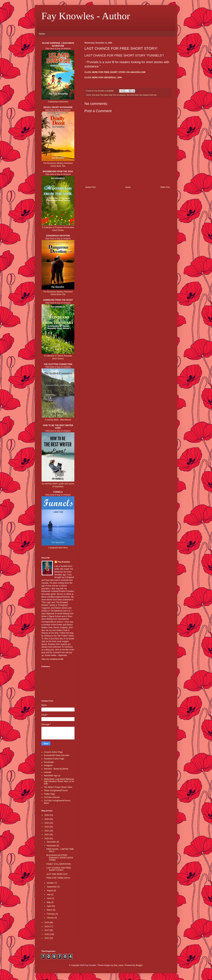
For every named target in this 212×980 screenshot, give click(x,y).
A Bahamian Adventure (58, 102)
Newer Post (90, 187)
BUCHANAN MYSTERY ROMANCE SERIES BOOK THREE (60, 858)
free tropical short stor (148, 95)
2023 (47, 827)
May (49, 902)
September (52, 887)
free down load (106, 95)
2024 (47, 823)
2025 (47, 819)
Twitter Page (49, 794)
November (52, 846)
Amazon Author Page (53, 752)
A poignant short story (58, 548)
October (51, 883)
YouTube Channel (52, 797)
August (50, 891)
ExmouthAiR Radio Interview (57, 755)
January (51, 918)
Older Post (165, 187)
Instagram (48, 765)
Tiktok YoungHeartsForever (56, 790)
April (49, 906)
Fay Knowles (64, 562)
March (50, 910)
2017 (47, 930)
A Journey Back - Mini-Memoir (58, 420)
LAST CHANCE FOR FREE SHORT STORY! (59, 869)
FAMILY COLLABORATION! (59, 864)
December (52, 842)
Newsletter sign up (52, 776)
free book (96, 95)
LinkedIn (48, 772)
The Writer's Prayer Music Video (58, 787)
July (49, 895)
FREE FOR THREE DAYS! (58, 878)
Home (42, 34)
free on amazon (119, 95)
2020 (47, 839)
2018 (47, 926)
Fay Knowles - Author (86, 16)
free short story (133, 95)
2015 (47, 938)
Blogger (139, 965)
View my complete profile (52, 659)
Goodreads (49, 762)
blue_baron (119, 965)
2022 (47, 831)
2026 (47, 815)
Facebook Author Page (54, 759)
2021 (47, 835)
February (51, 914)
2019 (47, 923)
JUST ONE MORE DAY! (57, 874)
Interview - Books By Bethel (56, 769)
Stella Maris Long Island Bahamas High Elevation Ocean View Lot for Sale (59, 781)
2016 (47, 934)
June (49, 898)
